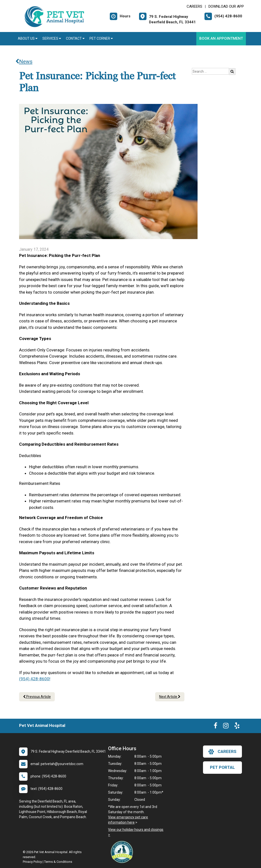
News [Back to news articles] (24, 62)
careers (222, 752)
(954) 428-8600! (35, 679)
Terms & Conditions (58, 862)
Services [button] (52, 38)
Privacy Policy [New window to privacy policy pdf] (32, 862)
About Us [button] (28, 38)
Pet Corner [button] (101, 38)
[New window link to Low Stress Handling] (123, 852)
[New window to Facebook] (216, 727)
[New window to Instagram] (226, 727)
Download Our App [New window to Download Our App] (226, 6)
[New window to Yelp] (237, 727)
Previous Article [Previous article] (37, 697)
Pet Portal (222, 767)
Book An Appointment (221, 38)
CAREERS (194, 6)
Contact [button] (75, 38)
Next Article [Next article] (170, 697)
